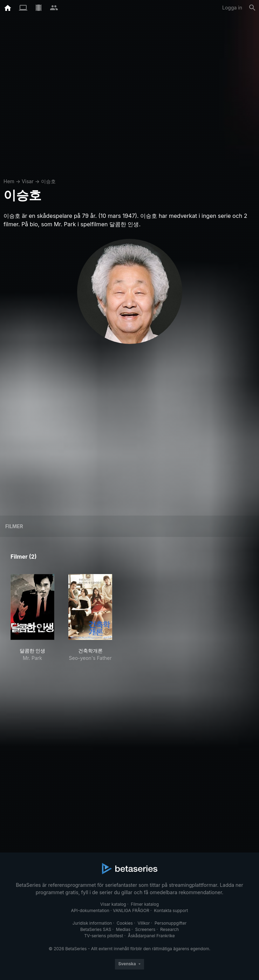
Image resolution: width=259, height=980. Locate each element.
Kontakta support (171, 910)
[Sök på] (252, 8)
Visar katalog (113, 904)
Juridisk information (92, 923)
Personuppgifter (171, 923)
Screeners (145, 929)
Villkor (144, 923)
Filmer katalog (145, 904)
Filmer (14, 526)
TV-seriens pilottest (104, 936)
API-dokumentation (90, 910)
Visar (28, 181)
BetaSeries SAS (96, 929)
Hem (9, 181)
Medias (123, 929)
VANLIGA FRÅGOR (131, 910)
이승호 (48, 181)
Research (169, 929)
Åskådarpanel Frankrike (151, 936)
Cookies (125, 923)
